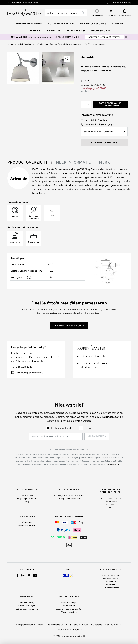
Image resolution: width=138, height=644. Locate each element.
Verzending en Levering (111, 498)
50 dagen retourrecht (27, 525)
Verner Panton (69, 605)
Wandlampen (43, 44)
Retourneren (111, 501)
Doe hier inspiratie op (67, 326)
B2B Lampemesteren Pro (27, 609)
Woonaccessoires (69, 612)
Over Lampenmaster (111, 575)
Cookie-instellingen (27, 605)
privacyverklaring (113, 464)
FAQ (27, 502)
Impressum (111, 584)
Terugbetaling (111, 504)
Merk (104, 162)
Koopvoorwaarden (111, 578)
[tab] (30, 162)
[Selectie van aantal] (86, 104)
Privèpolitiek (111, 581)
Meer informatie (73, 162)
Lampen (32, 44)
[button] (67, 59)
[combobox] (66, 13)
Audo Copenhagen (69, 602)
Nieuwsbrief (27, 522)
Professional (101, 30)
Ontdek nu (77, 37)
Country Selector (111, 588)
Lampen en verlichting (17, 44)
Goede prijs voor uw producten (69, 609)
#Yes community (27, 602)
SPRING (104, 37)
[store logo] (24, 13)
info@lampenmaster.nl (29, 372)
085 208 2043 (24, 367)
